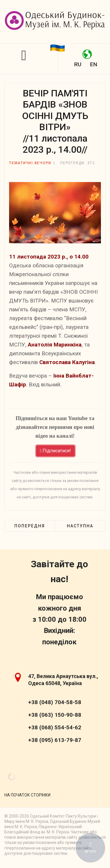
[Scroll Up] (27, 795)
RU (78, 64)
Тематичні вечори (30, 163)
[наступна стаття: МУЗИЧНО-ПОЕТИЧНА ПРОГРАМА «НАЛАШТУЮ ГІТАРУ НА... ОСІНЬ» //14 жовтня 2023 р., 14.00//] (80, 526)
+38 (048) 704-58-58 (55, 702)
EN (94, 64)
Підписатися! (56, 451)
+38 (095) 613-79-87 (55, 740)
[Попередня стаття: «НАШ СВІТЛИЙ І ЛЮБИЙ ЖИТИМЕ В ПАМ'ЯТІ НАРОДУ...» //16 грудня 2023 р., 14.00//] (30, 526)
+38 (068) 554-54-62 (55, 728)
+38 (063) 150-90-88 (55, 715)
